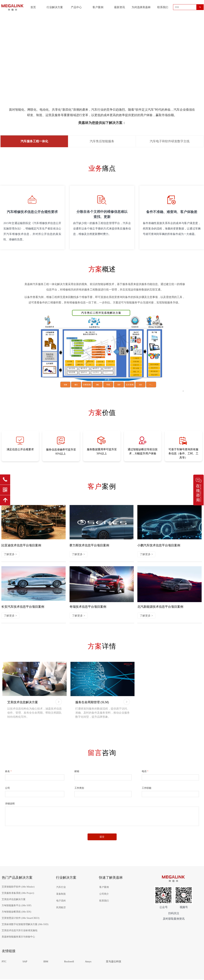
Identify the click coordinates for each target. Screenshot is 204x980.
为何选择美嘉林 (141, 7)
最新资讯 (120, 7)
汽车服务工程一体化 (34, 141)
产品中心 (76, 7)
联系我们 (163, 7)
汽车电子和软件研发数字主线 (170, 141)
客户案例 (98, 7)
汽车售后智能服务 (102, 141)
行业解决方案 (55, 7)
